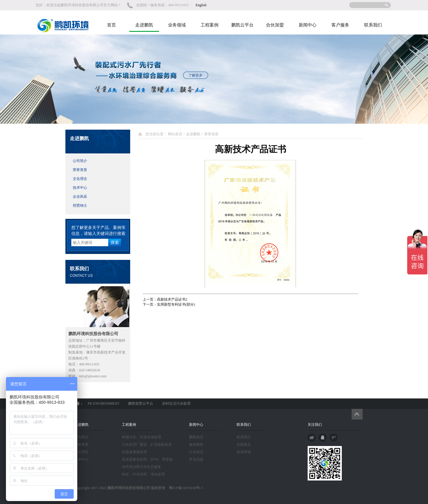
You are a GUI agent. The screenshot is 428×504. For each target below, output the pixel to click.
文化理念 (80, 179)
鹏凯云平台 (242, 25)
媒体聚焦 (196, 445)
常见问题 (196, 459)
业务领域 (177, 25)
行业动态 (196, 452)
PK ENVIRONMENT (103, 403)
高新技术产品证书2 (172, 299)
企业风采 (80, 197)
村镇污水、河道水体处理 (141, 437)
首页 (111, 25)
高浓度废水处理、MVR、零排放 (147, 459)
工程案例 (210, 25)
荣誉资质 (80, 170)
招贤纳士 (80, 205)
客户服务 (340, 25)
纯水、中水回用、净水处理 (143, 474)
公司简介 (80, 161)
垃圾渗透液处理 (134, 452)
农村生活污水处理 (176, 403)
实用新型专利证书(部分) (176, 304)
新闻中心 (308, 25)
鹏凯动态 (196, 437)
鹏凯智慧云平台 (141, 403)
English (201, 5)
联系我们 (373, 25)
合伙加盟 (275, 25)
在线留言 (244, 445)
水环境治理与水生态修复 (141, 467)
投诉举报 (244, 452)
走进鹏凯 (144, 25)
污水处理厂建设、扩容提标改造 (147, 445)
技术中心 (80, 188)
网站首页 (175, 134)
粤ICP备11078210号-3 (184, 488)
